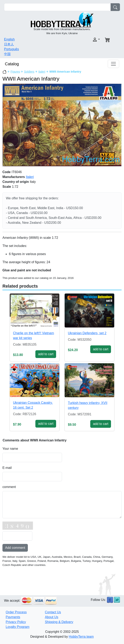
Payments (13, 617)
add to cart (46, 354)
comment (9, 487)
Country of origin (16, 182)
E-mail (7, 468)
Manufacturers (14, 177)
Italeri (42, 72)
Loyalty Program (18, 627)
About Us (52, 617)
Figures (15, 72)
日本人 (9, 44)
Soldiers (29, 72)
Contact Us (53, 612)
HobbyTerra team (81, 637)
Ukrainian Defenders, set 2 (87, 333)
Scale (7, 187)
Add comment (15, 548)
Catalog (12, 64)
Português (11, 49)
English (9, 39)
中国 (7, 54)
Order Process (16, 612)
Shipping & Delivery (59, 622)
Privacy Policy (16, 622)
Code (7, 172)
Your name (10, 449)
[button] (82, 40)
